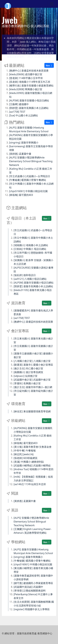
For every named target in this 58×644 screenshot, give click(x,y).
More (49, 65)
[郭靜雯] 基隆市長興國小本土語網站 (29, 108)
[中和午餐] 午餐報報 (25, 451)
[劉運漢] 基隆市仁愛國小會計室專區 (33, 365)
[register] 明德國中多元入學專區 (32, 609)
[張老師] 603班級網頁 (26, 458)
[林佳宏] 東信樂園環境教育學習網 (32, 411)
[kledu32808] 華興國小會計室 (26, 89)
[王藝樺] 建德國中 (19, 104)
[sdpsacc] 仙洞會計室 (26, 376)
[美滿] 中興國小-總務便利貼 (29, 462)
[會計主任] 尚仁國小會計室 (28, 368)
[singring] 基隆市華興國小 (24, 143)
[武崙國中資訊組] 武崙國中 (28, 587)
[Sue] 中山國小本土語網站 (24, 115)
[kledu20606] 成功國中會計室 (26, 74)
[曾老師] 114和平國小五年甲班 (26, 78)
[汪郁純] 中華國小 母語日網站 (30, 249)
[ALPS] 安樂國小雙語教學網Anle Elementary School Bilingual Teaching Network (31, 161)
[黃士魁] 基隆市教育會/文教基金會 (33, 447)
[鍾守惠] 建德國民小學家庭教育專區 (33, 583)
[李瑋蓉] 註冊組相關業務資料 (30, 591)
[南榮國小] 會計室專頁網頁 (28, 372)
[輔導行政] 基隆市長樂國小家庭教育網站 (31, 86)
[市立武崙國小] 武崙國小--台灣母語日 (30, 176)
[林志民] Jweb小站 (24, 454)
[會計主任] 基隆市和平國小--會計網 (33, 387)
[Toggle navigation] (52, 4)
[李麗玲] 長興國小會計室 (27, 383)
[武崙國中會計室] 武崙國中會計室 (32, 380)
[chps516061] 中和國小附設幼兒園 (28, 191)
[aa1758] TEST (17, 112)
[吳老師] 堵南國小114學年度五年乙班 (30, 82)
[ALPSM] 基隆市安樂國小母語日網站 (29, 100)
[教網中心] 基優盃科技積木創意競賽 (29, 71)
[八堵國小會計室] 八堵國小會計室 (32, 361)
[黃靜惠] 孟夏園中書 (20, 154)
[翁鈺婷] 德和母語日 (25, 275)
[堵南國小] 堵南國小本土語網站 (31, 245)
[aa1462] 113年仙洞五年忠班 (30, 484)
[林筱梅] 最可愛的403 (21, 195)
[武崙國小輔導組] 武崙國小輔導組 (32, 465)
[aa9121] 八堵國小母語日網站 (30, 279)
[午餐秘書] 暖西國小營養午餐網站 (28, 180)
